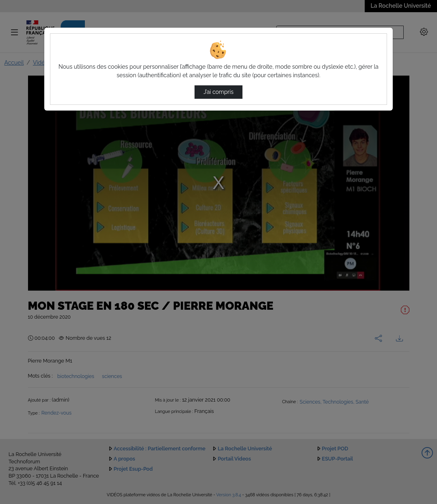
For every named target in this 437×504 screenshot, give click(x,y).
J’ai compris (218, 92)
